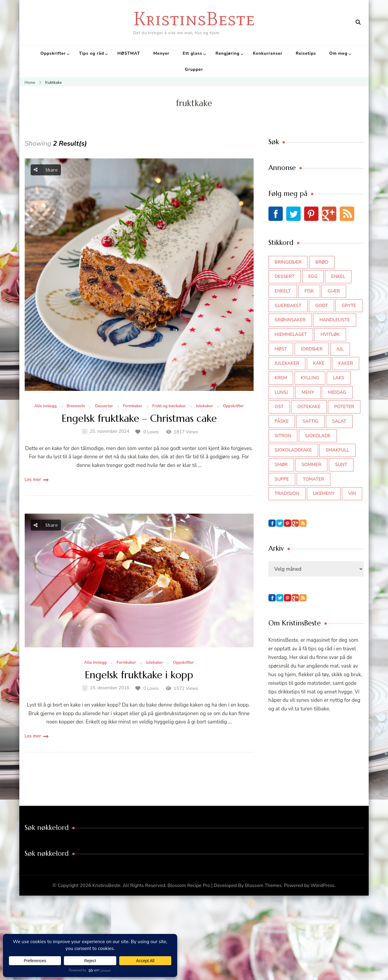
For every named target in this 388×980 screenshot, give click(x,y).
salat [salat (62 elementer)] (339, 421)
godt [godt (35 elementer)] (322, 306)
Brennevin (76, 406)
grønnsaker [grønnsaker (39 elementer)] (290, 320)
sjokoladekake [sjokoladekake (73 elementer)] (293, 450)
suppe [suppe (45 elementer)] (282, 479)
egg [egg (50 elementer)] (313, 276)
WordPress (323, 885)
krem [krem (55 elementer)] (281, 378)
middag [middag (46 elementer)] (337, 392)
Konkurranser (268, 53)
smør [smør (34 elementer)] (281, 465)
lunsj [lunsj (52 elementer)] (281, 392)
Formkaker (132, 406)
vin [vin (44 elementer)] (352, 493)
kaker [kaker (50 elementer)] (346, 363)
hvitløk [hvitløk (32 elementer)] (330, 334)
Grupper (194, 69)
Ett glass (192, 53)
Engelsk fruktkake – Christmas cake (139, 419)
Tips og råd (92, 53)
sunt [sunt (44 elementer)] (341, 465)
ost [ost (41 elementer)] (279, 407)
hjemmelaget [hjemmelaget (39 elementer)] (291, 334)
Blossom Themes (263, 885)
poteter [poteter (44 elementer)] (344, 407)
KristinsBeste (194, 19)
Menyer (161, 53)
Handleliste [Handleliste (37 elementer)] (334, 320)
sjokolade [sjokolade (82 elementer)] (318, 436)
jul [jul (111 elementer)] (340, 349)
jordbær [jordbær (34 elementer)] (312, 349)
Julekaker (204, 406)
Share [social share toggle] (46, 170)
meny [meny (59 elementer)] (308, 392)
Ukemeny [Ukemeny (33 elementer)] (324, 493)
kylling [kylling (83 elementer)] (310, 378)
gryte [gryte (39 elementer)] (349, 306)
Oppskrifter (53, 53)
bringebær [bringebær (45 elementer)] (288, 262)
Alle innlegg (45, 406)
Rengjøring (228, 53)
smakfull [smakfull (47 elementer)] (337, 450)
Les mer (33, 479)
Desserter (104, 406)
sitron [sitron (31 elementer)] (283, 436)
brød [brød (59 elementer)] (322, 262)
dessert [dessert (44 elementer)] (285, 276)
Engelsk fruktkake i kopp (139, 675)
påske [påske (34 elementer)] (282, 421)
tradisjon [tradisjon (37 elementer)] (287, 493)
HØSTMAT (129, 53)
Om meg (338, 53)
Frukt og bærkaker (169, 406)
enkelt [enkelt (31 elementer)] (283, 291)
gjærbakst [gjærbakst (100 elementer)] (288, 306)
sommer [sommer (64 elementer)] (311, 465)
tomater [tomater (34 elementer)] (314, 479)
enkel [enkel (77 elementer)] (338, 276)
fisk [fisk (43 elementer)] (309, 291)
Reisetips (306, 53)
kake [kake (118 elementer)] (319, 363)
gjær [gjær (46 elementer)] (334, 291)
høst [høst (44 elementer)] (281, 349)
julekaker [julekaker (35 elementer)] (287, 363)
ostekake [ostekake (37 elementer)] (309, 407)
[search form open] (358, 22)
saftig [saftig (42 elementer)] (310, 421)
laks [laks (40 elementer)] (339, 378)
